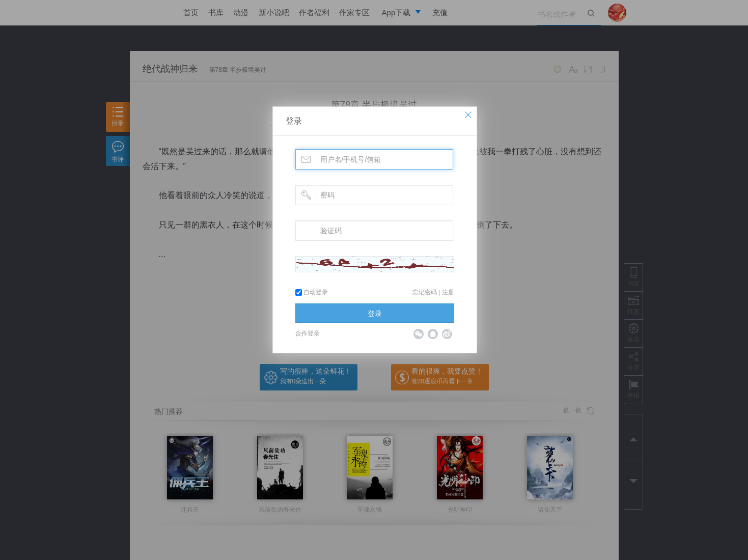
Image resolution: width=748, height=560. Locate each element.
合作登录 (308, 333)
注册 (448, 292)
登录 (294, 121)
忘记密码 (425, 292)
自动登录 (312, 292)
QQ (433, 334)
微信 (419, 334)
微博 (447, 334)
